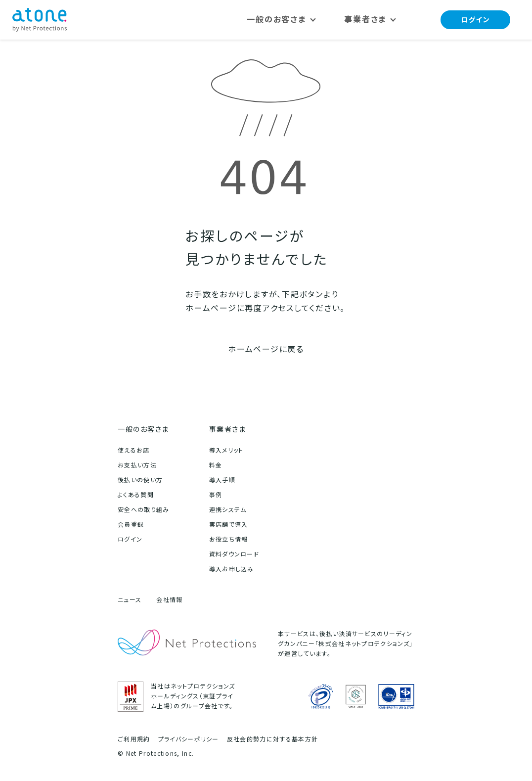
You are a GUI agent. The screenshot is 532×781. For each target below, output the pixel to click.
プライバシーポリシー (189, 739)
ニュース (130, 600)
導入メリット (226, 450)
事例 (216, 495)
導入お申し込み (232, 569)
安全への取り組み (144, 510)
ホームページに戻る (266, 349)
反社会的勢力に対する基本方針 (272, 739)
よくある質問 (136, 495)
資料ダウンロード (234, 554)
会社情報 (169, 600)
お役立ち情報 (229, 539)
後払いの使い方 (140, 480)
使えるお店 (134, 450)
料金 (216, 465)
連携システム (228, 510)
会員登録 (131, 525)
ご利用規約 (134, 739)
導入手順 (222, 480)
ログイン (475, 20)
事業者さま (228, 429)
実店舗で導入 (229, 525)
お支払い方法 (137, 465)
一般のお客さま (143, 429)
